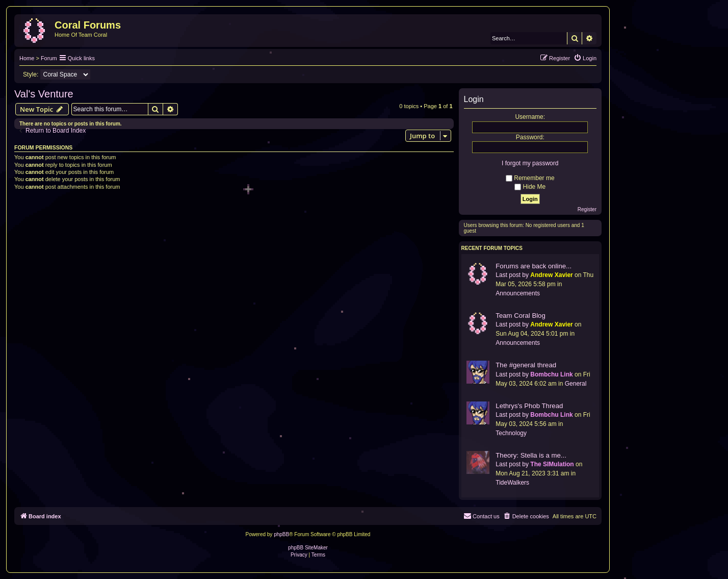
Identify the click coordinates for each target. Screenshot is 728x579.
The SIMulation (552, 464)
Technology (511, 433)
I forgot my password (530, 163)
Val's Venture (44, 94)
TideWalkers (512, 483)
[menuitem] (585, 58)
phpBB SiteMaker (308, 548)
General (576, 384)
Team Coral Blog (520, 316)
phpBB (281, 534)
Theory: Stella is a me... (531, 455)
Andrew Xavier (551, 275)
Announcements (518, 293)
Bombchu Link (551, 374)
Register (587, 209)
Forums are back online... (534, 266)
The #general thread (526, 365)
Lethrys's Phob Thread (529, 406)
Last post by (512, 275)
